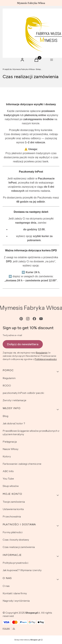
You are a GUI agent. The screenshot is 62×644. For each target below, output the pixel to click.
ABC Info (8, 471)
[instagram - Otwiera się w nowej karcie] (28, 319)
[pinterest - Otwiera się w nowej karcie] (21, 319)
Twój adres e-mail (12, 335)
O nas (6, 586)
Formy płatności (13, 532)
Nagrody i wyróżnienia (16, 601)
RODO (7, 385)
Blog (5, 416)
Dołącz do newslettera (23, 344)
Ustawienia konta (13, 509)
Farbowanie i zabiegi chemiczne (22, 464)
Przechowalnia (12, 516)
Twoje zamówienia (14, 502)
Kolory (7, 456)
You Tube (8, 479)
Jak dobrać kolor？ (14, 423)
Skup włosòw (11, 486)
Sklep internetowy (27, 640)
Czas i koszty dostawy (16, 540)
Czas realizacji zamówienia (19, 547)
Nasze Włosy (10, 449)
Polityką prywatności (46, 359)
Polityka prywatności (15, 563)
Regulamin (42, 353)
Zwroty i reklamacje (14, 400)
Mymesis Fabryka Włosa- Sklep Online (22, 69)
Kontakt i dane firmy (15, 593)
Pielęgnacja (10, 442)
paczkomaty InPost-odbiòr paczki (23, 393)
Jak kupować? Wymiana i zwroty (22, 570)
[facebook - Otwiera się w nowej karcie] (34, 319)
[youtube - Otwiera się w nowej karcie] (41, 319)
